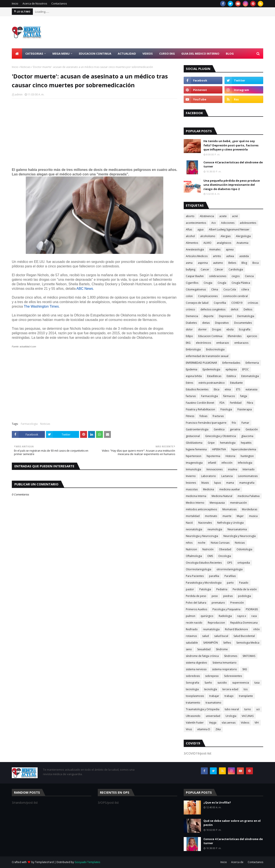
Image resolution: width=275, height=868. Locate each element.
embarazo (223, 343)
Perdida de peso (196, 596)
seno (189, 649)
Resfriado (192, 629)
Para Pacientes (195, 576)
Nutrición (208, 549)
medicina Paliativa (249, 496)
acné (235, 216)
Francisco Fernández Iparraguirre (206, 423)
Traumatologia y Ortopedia (203, 709)
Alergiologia (243, 236)
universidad (213, 716)
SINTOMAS (249, 656)
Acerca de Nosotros (35, 4)
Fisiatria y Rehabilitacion (200, 409)
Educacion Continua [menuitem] (95, 54)
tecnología (211, 689)
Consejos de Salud (197, 303)
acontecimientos (196, 223)
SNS (245, 669)
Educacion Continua (210, 336)
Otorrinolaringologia (199, 569)
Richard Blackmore (236, 629)
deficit (235, 309)
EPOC (245, 369)
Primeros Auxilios (196, 609)
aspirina (203, 263)
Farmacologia (29, 424)
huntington (247, 456)
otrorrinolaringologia (230, 569)
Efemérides (235, 336)
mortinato (211, 516)
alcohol (190, 236)
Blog (244, 263)
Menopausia (217, 503)
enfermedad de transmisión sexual (207, 356)
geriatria (235, 429)
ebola (230, 329)
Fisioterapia (245, 409)
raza (254, 616)
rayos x (242, 616)
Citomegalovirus (196, 289)
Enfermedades (231, 363)
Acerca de (237, 862)
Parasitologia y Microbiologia (204, 583)
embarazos (241, 343)
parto (230, 583)
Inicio (15, 4)
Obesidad (225, 549)
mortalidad (193, 516)
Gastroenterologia (197, 429)
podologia (244, 596)
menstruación (238, 503)
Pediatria (222, 589)
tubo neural (232, 709)
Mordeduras (250, 509)
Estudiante (236, 383)
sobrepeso (212, 676)
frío (234, 423)
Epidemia (192, 369)
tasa (257, 683)
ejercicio (252, 336)
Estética (231, 376)
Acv (214, 223)
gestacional (193, 436)
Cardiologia (236, 269)
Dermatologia (246, 316)
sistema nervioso (196, 669)
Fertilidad (236, 403)
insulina (233, 469)
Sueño (208, 683)
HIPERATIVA (219, 449)
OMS (210, 556)
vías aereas (229, 723)
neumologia (215, 529)
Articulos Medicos (197, 256)
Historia (230, 456)
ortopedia (244, 563)
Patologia (205, 589)
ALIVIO (207, 243)
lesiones (191, 483)
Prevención (237, 603)
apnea (230, 249)
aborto (190, 216)
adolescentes (248, 223)
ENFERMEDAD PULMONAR (201, 363)
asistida (244, 256)
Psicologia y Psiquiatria (226, 609)
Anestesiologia (195, 249)
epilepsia (231, 369)
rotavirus (191, 636)
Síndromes (231, 656)
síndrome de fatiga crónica (202, 656)
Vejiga (213, 723)
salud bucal (221, 636)
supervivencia (241, 683)
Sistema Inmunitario (225, 663)
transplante (246, 696)
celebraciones (218, 276)
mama (230, 483)
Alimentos (192, 243)
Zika (218, 729)
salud (205, 636)
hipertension (194, 456)
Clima (215, 289)
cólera (245, 289)
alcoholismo (208, 236)
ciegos (236, 276)
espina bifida (194, 376)
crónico (190, 309)
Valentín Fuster (195, 723)
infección (227, 463)
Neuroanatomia (237, 529)
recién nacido (194, 623)
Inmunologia (193, 469)
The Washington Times (41, 306)
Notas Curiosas (220, 543)
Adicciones (228, 223)
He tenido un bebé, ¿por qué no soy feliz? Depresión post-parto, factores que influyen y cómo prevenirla (231, 145)
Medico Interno (195, 503)
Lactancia (227, 476)
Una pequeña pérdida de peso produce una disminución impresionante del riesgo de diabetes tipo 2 (232, 185)
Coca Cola (230, 289)
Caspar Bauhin (195, 276)
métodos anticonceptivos (201, 509)
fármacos (229, 396)
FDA (222, 403)
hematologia (228, 443)
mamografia (247, 483)
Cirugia (208, 283)
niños (189, 543)
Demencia (192, 316)
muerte (227, 516)
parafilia (214, 576)
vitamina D (204, 729)
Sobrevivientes (233, 676)
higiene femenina (196, 449)
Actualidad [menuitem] (127, 54)
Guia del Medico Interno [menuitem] (200, 54)
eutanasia (251, 389)
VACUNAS (248, 716)
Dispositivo (222, 323)
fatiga (244, 396)
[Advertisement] (185, 32)
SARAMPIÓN (211, 643)
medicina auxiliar (230, 489)
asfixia (230, 256)
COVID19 (237, 303)
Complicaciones (208, 296)
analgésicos (224, 243)
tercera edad (230, 689)
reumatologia (211, 629)
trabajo (229, 696)
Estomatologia (250, 376)
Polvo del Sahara (196, 603)
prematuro (218, 603)
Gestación (252, 429)
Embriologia (193, 349)
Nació (189, 523)
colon (189, 296)
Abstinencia (207, 216)
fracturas (218, 416)
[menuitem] (17, 54)
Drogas (217, 329)
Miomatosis (229, 509)
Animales (215, 249)
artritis (217, 256)
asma (189, 263)
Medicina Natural (222, 496)
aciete (223, 216)
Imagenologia (194, 463)
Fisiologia (226, 409)
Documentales (243, 323)
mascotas (192, 489)
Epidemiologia (211, 369)
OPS (230, 563)
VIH (257, 723)
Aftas (189, 229)
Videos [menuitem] (148, 54)
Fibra (250, 403)
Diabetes (191, 323)
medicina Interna (196, 496)
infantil (212, 463)
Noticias (25, 67)
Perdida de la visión (245, 589)
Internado (249, 469)
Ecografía (245, 329)
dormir (202, 329)
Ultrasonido (193, 716)
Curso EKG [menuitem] (167, 54)
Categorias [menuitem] (34, 54)
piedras (228, 596)
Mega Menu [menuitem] (61, 54)
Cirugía (222, 283)
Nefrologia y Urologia (230, 523)
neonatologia (194, 529)
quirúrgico (207, 616)
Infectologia (245, 463)
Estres (189, 383)
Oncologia (225, 556)
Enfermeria (252, 363)
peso (215, 596)
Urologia (231, 716)
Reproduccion (216, 623)
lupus (218, 483)
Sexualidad (204, 649)
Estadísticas (214, 376)
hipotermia (213, 456)
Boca (256, 263)
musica (253, 516)
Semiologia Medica (248, 643)
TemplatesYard (44, 862)
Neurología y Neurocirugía (240, 536)
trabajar (214, 696)
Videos (245, 723)
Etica (217, 389)
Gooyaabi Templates (87, 862)
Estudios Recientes (197, 389)
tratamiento (193, 703)
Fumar (245, 423)
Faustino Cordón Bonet (200, 403)
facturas (191, 396)
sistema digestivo (196, 663)
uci (258, 709)
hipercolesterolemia (244, 449)
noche (202, 543)
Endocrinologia (215, 349)
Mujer (240, 516)
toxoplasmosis (195, 696)
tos (246, 689)
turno (248, 709)
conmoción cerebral (235, 296)
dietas (206, 323)
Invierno (191, 476)
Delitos (248, 309)
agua (200, 229)
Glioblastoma (194, 443)
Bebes (232, 263)
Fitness (190, 416)
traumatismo (213, 703)
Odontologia (244, 549)
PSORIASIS (252, 609)
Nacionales (205, 523)
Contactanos (59, 4)
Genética (219, 429)
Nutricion (191, 549)
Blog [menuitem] (230, 54)
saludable (192, 643)
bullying (191, 269)
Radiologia (225, 616)
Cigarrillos (192, 283)
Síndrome (222, 649)
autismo (218, 263)
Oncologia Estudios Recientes (204, 563)
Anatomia (242, 243)
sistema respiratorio (225, 669)
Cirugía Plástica (241, 283)
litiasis (205, 483)
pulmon (191, 616)
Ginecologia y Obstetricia (221, 436)
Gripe (211, 443)
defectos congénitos (213, 309)
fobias (203, 416)
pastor (190, 589)
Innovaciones (215, 469)
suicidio (222, 683)
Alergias (226, 236)
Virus (189, 729)
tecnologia (192, 689)
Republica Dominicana (244, 623)
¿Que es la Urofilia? (217, 802)
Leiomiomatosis (248, 476)
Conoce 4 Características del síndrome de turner (233, 164)
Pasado (244, 583)
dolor (189, 329)
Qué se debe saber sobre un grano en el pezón (232, 823)
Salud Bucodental (244, 636)
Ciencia (249, 276)
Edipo (189, 336)
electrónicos (203, 343)
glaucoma (247, 436)
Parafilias (230, 576)
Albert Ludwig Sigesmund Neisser (229, 229)
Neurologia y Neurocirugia (202, 536)
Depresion (225, 316)
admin (19, 94)
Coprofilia (220, 303)
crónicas (253, 303)
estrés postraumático (212, 383)
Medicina (209, 489)
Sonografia (192, 683)
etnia (228, 389)
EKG (188, 343)
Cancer (205, 269)
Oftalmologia (194, 556)
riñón (257, 629)
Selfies (227, 643)
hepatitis (246, 443)
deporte (209, 316)
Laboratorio (209, 476)
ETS (238, 389)
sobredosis (193, 676)
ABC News (85, 289)
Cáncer (219, 269)
